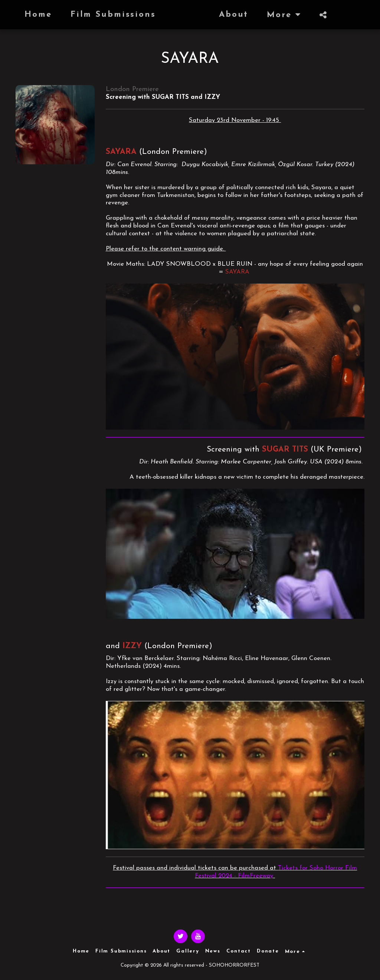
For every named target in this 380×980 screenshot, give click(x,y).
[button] (291, 15)
